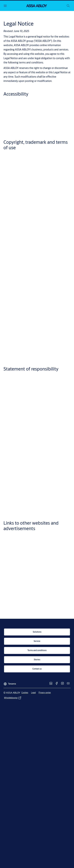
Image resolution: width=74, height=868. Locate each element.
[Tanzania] (10, 683)
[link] (37, 632)
